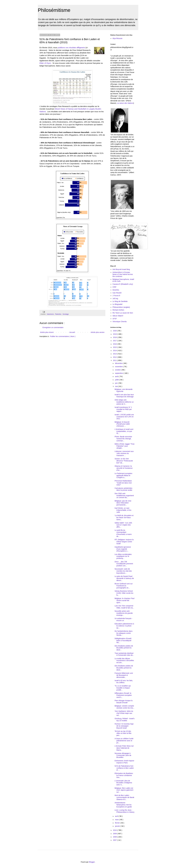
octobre (118, 370)
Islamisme (51, 314)
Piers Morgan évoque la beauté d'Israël (124, 702)
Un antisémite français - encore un (123, 619)
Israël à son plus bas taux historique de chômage (124, 396)
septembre (119, 373)
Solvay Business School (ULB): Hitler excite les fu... (124, 593)
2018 (115, 337)
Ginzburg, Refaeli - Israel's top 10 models (125, 720)
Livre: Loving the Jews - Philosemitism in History (124, 811)
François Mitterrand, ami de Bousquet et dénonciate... (124, 675)
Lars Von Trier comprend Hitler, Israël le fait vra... (124, 607)
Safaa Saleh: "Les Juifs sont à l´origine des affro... (123, 525)
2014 (115, 351)
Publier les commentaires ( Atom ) (63, 336)
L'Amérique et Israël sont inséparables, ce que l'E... (124, 431)
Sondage (66, 314)
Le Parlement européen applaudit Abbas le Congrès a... (123, 475)
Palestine (58, 314)
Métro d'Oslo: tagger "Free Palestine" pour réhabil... (124, 446)
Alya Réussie (117, 38)
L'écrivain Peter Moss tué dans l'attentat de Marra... (124, 748)
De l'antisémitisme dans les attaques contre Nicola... (123, 633)
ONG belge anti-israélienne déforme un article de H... (124, 402)
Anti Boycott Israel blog (121, 269)
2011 (115, 360)
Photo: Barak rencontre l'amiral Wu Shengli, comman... (123, 439)
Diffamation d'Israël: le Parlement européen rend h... (123, 695)
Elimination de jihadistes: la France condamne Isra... (124, 775)
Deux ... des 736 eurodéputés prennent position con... (124, 564)
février (118, 823)
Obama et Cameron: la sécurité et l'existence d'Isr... (124, 468)
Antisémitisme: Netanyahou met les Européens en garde (123, 805)
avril (117, 816)
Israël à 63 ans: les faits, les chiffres (124, 682)
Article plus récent (47, 332)
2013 (115, 354)
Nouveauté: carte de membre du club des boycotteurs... (123, 571)
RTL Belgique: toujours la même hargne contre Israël (124, 542)
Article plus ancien (98, 332)
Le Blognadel (117, 304)
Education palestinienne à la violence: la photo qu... (124, 626)
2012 (115, 357)
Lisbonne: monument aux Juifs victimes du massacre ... (124, 453)
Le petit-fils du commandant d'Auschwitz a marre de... (123, 533)
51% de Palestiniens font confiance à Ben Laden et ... (124, 768)
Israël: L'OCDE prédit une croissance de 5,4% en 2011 (124, 417)
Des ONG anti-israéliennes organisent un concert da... (124, 496)
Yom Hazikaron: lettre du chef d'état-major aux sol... (124, 713)
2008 (115, 837)
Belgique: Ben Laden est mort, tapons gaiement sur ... (124, 790)
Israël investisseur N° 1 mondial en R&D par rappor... (123, 409)
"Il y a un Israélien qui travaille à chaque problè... (123, 688)
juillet (117, 380)
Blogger (92, 862)
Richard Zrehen (118, 310)
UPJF (115, 319)
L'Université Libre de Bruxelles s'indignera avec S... (123, 783)
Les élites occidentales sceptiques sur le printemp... (123, 556)
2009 (115, 834)
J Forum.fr (116, 296)
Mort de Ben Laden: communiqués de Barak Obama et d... (124, 797)
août (117, 376)
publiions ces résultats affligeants (71, 48)
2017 (115, 341)
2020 (115, 331)
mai (117, 386)
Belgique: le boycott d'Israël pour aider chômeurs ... (122, 424)
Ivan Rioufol (117, 293)
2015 (115, 347)
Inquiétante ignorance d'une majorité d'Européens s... (123, 549)
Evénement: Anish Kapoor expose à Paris (124, 762)
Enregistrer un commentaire (53, 327)
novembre (119, 367)
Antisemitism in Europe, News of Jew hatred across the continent (123, 274)
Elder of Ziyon (45, 63)
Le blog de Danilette (120, 301)
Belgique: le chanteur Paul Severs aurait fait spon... (124, 600)
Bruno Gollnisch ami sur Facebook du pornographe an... (124, 586)
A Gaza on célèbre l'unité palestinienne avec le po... (124, 741)
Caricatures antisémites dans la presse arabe (123, 489)
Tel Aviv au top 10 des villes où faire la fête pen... (123, 733)
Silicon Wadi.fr (118, 316)
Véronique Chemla (120, 322)
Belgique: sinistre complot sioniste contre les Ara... (124, 707)
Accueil (72, 332)
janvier (118, 826)
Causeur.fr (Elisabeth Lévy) (123, 284)
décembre (119, 363)
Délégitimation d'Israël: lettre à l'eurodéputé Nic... (123, 641)
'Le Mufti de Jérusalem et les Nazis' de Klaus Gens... (124, 517)
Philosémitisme (54, 10)
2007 (115, 840)
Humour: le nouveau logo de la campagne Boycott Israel (124, 726)
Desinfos (116, 290)
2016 (115, 344)
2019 (115, 334)
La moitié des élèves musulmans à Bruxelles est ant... (124, 661)
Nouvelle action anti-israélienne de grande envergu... (124, 613)
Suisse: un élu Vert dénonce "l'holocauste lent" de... (124, 461)
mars (117, 820)
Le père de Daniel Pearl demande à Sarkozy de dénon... (124, 578)
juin (117, 383)
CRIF (114, 287)
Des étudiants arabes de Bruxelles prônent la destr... (124, 648)
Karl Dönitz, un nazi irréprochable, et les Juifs (123, 510)
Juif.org (115, 298)
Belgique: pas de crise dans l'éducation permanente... (123, 503)
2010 (115, 830)
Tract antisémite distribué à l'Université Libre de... (124, 654)
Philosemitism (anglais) (121, 307)
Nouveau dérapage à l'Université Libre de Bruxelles (123, 755)
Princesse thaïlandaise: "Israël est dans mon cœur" (123, 483)
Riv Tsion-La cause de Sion (123, 313)
